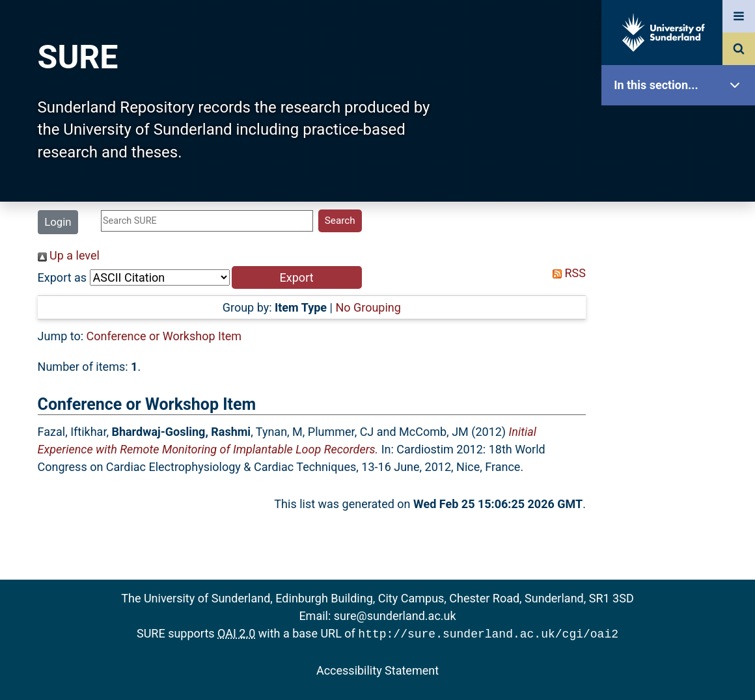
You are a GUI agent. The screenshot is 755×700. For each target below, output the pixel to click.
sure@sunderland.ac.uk (395, 616)
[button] (297, 277)
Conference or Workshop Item (164, 336)
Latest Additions (681, 332)
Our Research (681, 168)
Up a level (69, 255)
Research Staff (681, 415)
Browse (681, 250)
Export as (62, 277)
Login (58, 222)
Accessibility (681, 497)
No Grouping (368, 307)
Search (681, 291)
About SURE (681, 209)
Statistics (681, 374)
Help (681, 456)
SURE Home (681, 127)
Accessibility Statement (377, 669)
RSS (566, 273)
